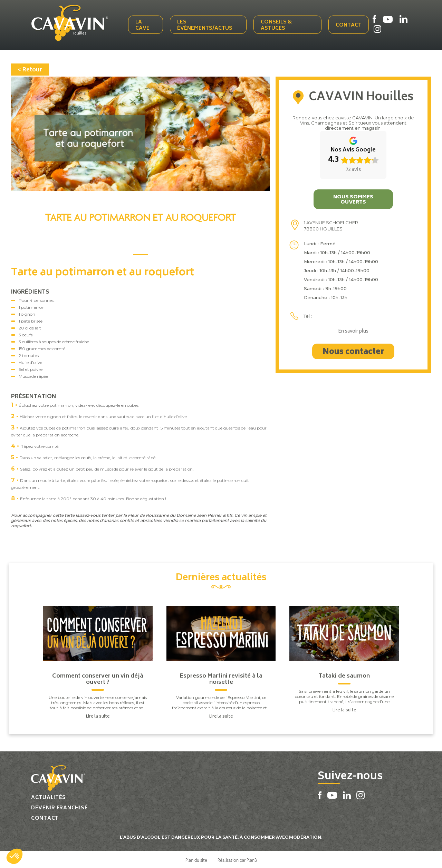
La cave (144, 25)
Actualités (49, 796)
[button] (15, 856)
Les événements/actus (206, 25)
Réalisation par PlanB (237, 859)
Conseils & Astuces (277, 25)
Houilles (82, 33)
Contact (349, 25)
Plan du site (196, 859)
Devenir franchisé (59, 807)
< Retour (30, 69)
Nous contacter (353, 351)
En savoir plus (353, 331)
